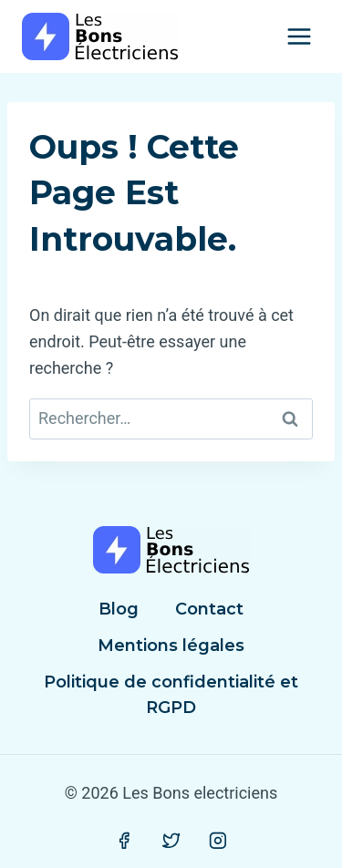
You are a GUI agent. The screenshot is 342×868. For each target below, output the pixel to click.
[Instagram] (218, 841)
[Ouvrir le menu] (299, 36)
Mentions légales (171, 646)
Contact (209, 609)
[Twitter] (171, 841)
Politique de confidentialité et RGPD (171, 695)
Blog (119, 609)
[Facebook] (124, 841)
